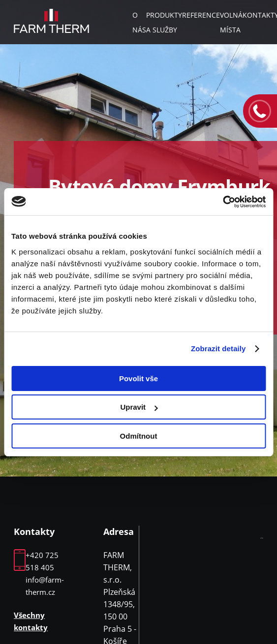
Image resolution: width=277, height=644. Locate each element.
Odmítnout (139, 436)
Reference (201, 15)
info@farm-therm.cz (45, 586)
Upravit (139, 407)
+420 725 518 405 (42, 561)
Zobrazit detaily (218, 349)
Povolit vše (138, 378)
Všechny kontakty (31, 621)
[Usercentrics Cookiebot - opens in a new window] (223, 202)
